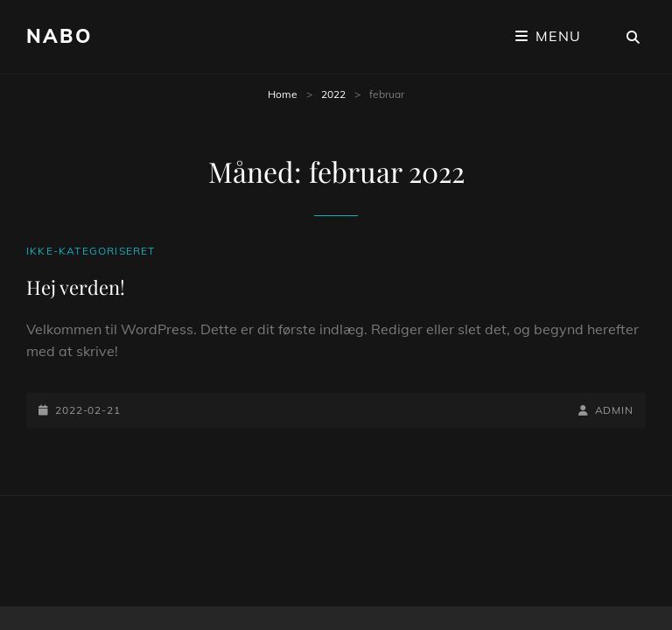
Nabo (59, 36)
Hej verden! (76, 287)
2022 (333, 94)
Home (283, 94)
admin (615, 410)
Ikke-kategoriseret (91, 251)
